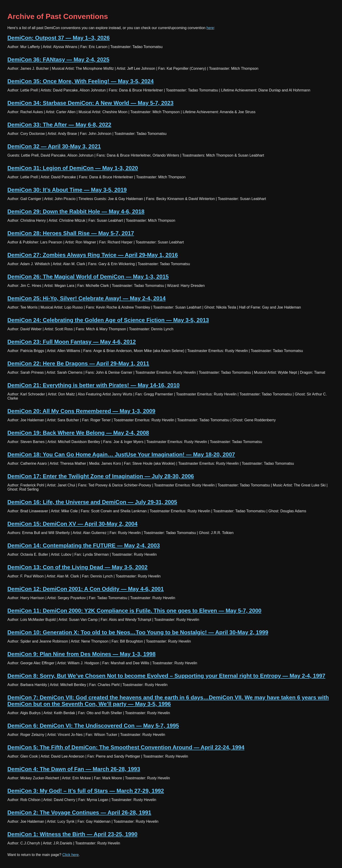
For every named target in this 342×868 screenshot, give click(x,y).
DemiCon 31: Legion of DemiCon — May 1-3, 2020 (73, 168)
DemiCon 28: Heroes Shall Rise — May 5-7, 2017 (71, 233)
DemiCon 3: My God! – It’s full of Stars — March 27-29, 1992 (86, 791)
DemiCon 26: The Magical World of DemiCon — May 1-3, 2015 (88, 277)
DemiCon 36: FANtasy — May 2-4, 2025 (58, 59)
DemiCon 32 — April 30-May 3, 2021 (54, 146)
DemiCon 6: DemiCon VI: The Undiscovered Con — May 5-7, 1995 (93, 726)
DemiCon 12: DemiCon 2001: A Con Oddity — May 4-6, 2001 (86, 589)
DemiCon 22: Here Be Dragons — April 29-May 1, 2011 (78, 363)
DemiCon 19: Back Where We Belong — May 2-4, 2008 (78, 433)
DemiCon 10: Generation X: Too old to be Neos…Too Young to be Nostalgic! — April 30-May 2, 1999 (138, 632)
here (210, 28)
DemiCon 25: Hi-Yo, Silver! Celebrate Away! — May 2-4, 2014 (86, 298)
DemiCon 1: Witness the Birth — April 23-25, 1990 (72, 834)
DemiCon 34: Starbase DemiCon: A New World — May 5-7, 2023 (90, 103)
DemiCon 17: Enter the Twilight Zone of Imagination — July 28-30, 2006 (101, 476)
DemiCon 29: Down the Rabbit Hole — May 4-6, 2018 (76, 211)
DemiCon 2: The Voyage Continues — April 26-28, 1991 (79, 812)
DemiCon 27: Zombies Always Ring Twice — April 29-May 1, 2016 (93, 255)
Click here (71, 855)
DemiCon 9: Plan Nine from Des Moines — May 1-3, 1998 (82, 654)
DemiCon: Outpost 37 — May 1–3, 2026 (59, 38)
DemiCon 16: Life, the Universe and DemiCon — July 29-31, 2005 (92, 502)
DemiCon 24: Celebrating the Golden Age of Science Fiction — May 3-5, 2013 (108, 320)
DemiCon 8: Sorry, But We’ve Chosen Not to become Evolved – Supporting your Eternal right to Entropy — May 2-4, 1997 (166, 676)
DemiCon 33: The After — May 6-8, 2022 (59, 125)
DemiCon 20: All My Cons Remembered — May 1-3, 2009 (81, 411)
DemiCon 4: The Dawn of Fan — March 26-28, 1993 (74, 769)
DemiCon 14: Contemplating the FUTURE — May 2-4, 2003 (84, 545)
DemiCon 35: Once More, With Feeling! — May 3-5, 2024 (80, 81)
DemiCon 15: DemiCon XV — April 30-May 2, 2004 (72, 524)
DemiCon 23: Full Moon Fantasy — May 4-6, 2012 (72, 342)
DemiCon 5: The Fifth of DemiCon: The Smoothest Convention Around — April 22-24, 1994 (126, 747)
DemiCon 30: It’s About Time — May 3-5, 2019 (67, 190)
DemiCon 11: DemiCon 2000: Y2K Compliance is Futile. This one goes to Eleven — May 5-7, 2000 (134, 611)
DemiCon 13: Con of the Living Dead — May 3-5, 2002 (77, 567)
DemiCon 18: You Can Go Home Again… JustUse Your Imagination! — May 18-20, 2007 (121, 454)
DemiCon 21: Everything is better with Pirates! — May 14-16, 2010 (94, 385)
